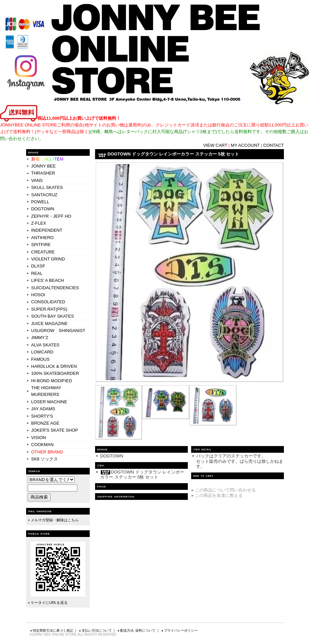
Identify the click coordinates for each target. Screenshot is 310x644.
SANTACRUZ (44, 195)
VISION (38, 438)
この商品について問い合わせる (225, 490)
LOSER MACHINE (49, 402)
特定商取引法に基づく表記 (51, 630)
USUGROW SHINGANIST (58, 331)
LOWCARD (42, 352)
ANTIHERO (42, 238)
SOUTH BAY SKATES (53, 316)
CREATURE (43, 252)
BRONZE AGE (45, 423)
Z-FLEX (39, 223)
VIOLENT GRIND (48, 259)
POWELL (40, 202)
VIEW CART (215, 145)
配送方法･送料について (136, 630)
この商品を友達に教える (219, 495)
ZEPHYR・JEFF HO (51, 216)
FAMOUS (40, 359)
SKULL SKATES (47, 187)
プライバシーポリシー (179, 630)
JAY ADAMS (43, 409)
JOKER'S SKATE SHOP (55, 430)
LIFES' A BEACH (48, 280)
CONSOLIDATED (48, 302)
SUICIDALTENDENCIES (55, 288)
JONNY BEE (43, 166)
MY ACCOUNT (245, 145)
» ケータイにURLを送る (48, 603)
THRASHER (43, 173)
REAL (37, 273)
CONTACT (274, 145)
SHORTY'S (42, 416)
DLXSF (38, 266)
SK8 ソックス (45, 459)
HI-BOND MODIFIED (52, 381)
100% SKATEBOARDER (55, 373)
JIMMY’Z (40, 338)
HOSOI (38, 295)
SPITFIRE (41, 245)
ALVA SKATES (45, 345)
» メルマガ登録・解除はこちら (53, 520)
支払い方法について (95, 630)
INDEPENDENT (47, 230)
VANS (37, 180)
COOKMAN (42, 445)
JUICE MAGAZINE (49, 324)
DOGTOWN (43, 209)
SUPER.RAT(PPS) (49, 309)
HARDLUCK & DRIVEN (54, 366)
